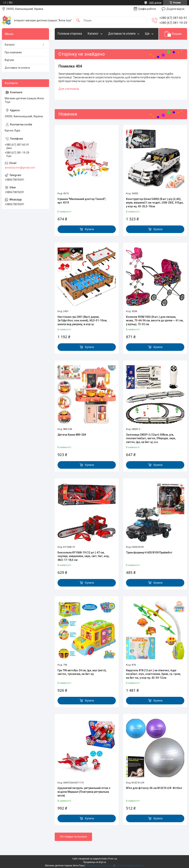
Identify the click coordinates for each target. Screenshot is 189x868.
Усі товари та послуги (73, 837)
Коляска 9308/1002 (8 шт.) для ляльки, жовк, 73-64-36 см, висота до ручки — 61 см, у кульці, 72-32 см (155, 321)
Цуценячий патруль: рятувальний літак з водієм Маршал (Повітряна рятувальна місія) (84, 792)
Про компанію (13, 52)
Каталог (93, 34)
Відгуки (9, 60)
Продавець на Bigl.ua (95, 862)
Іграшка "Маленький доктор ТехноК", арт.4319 (82, 201)
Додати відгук (176, 9)
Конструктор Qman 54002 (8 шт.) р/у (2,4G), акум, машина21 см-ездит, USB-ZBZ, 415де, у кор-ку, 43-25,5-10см (155, 203)
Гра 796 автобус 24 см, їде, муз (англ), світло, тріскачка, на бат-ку (82, 672)
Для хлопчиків (69, 89)
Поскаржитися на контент (99, 866)
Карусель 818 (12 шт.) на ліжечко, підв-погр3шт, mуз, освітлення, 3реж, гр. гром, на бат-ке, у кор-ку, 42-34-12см (153, 674)
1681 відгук (155, 3)
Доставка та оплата (122, 34)
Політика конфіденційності (129, 866)
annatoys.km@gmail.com (20, 168)
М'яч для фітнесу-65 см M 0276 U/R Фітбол (154, 788)
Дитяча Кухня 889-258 (72, 435)
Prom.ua (113, 859)
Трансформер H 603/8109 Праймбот (149, 553)
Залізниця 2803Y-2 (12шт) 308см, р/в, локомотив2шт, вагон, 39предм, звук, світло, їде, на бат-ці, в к (151, 438)
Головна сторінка (70, 34)
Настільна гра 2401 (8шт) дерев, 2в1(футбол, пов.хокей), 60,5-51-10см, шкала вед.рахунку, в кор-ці (82, 321)
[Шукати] (78, 21)
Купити (90, 229)
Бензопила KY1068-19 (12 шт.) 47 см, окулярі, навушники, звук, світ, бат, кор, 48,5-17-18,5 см (83, 556)
